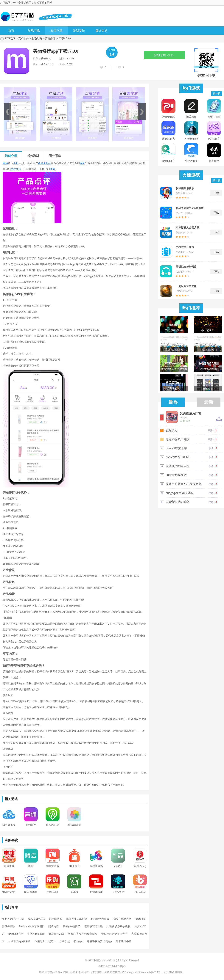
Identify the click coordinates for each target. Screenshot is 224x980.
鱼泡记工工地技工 (45, 941)
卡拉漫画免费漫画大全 (114, 934)
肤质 (52, 169)
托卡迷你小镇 (124, 941)
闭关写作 (54, 926)
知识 (18, 169)
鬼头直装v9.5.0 (36, 919)
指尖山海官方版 (122, 919)
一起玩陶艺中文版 (186, 286)
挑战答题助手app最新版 (190, 208)
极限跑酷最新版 (185, 188)
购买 (41, 163)
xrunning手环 (16, 934)
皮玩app (78, 941)
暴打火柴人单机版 (77, 919)
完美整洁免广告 (191, 413)
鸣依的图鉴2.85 (72, 926)
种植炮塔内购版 (100, 919)
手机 (16, 163)
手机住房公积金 (185, 247)
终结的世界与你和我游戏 (83, 934)
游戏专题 (79, 30)
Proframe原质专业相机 (32, 926)
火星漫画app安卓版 (20, 941)
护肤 (13, 169)
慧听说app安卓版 (186, 267)
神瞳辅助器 (55, 919)
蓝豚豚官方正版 (94, 926)
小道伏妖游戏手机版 (119, 926)
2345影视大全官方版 (188, 228)
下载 (216, 193)
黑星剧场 (65, 941)
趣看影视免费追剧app (99, 941)
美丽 (5, 163)
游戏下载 (34, 30)
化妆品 (47, 163)
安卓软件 (24, 39)
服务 (82, 163)
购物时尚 (37, 39)
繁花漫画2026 (57, 934)
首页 (11, 30)
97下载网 (10, 39)
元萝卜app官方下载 (13, 919)
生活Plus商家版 (36, 934)
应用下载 (56, 30)
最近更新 (102, 30)
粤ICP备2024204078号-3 (112, 966)
